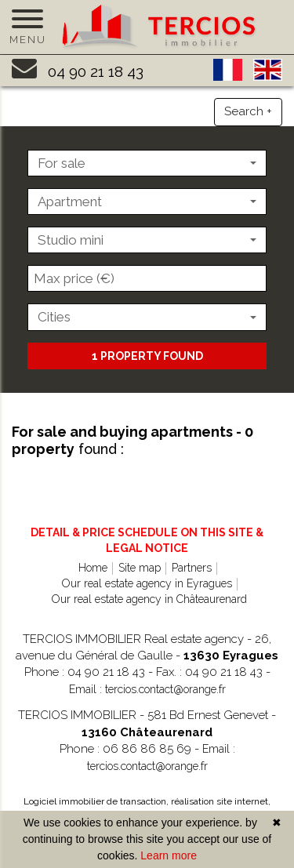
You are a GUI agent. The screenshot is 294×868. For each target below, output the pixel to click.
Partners (192, 568)
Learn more (169, 855)
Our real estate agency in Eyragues (147, 583)
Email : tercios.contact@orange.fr (147, 689)
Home (93, 568)
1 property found (147, 356)
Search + (248, 111)
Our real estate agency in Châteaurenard (149, 599)
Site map (140, 568)
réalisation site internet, (221, 801)
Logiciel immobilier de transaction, (97, 801)
